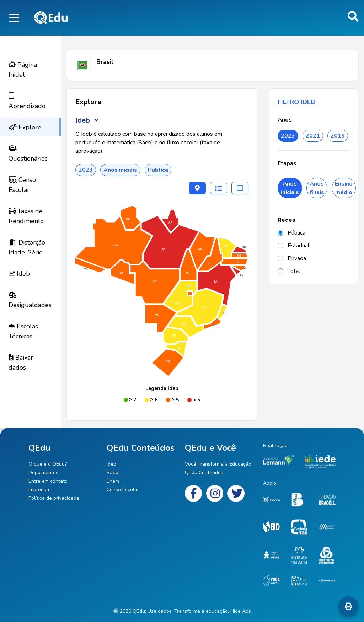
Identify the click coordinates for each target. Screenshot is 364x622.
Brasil (105, 62)
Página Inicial (23, 70)
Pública (291, 233)
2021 (313, 136)
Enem (113, 481)
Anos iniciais (290, 188)
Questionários (28, 154)
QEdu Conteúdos (204, 473)
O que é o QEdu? (48, 464)
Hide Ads (241, 611)
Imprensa (39, 490)
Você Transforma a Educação (218, 464)
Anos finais (317, 188)
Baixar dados (21, 363)
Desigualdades (30, 300)
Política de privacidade (54, 498)
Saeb (113, 473)
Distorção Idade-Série (27, 247)
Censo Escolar (22, 185)
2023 (288, 136)
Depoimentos (43, 473)
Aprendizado (27, 101)
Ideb (19, 274)
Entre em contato (48, 481)
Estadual (293, 246)
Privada (292, 258)
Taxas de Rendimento (26, 216)
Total (289, 271)
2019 (338, 136)
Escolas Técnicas (23, 331)
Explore (25, 127)
